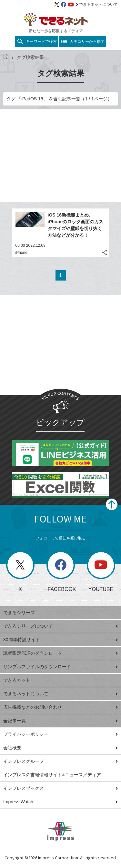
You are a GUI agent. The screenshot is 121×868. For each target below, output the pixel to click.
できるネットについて (97, 5)
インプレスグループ (60, 761)
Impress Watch (60, 802)
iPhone (21, 253)
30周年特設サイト (60, 640)
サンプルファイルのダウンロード (60, 667)
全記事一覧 (60, 721)
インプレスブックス (60, 788)
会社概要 (60, 748)
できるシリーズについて (60, 626)
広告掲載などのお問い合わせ (60, 707)
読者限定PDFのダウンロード (60, 653)
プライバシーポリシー (60, 734)
